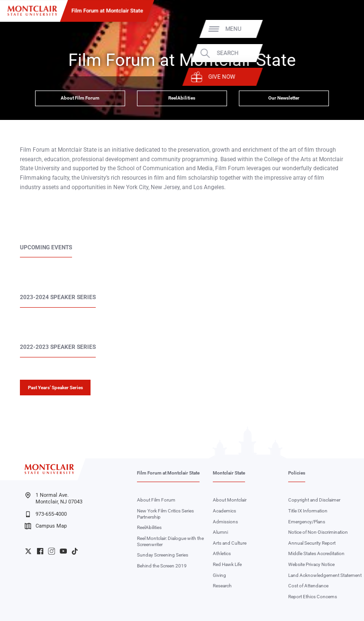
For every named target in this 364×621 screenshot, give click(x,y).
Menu (342, 29)
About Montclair (230, 500)
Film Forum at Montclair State (107, 10)
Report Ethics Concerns (313, 597)
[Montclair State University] (32, 11)
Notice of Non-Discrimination (318, 532)
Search (337, 53)
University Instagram (51, 551)
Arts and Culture (230, 543)
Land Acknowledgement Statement (325, 575)
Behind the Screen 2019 (162, 566)
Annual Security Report (312, 543)
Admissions (225, 522)
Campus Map (45, 526)
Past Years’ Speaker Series (55, 388)
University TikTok (75, 551)
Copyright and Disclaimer (314, 500)
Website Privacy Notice (311, 564)
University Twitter (28, 551)
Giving (219, 575)
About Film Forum (80, 98)
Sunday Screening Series (163, 555)
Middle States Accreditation (316, 553)
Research (222, 586)
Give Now (331, 77)
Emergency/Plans (307, 522)
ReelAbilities (182, 98)
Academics (224, 511)
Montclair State (229, 473)
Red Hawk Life (227, 564)
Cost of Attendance (308, 586)
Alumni (220, 532)
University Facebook (40, 551)
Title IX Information (308, 511)
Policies (297, 473)
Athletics (222, 553)
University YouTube (63, 551)
